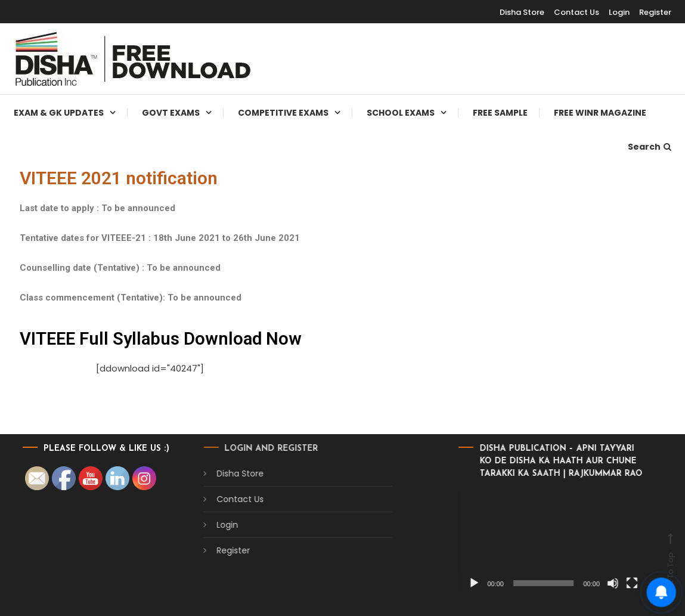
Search (650, 147)
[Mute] (534, 583)
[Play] (395, 583)
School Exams (401, 113)
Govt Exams (171, 113)
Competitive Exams (283, 113)
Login (619, 12)
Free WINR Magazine (600, 113)
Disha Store (522, 12)
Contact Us (576, 12)
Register (655, 12)
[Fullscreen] (553, 583)
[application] (474, 542)
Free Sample (500, 113)
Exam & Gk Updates (59, 113)
